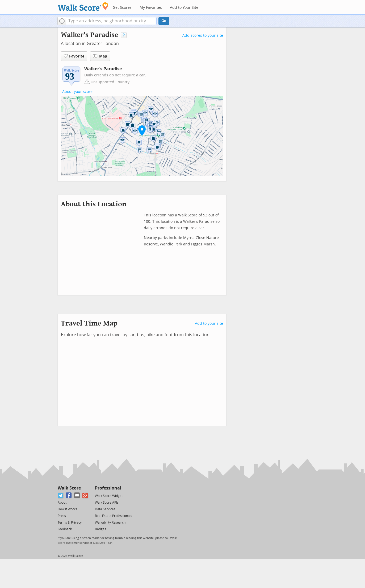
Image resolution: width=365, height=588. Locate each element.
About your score (77, 92)
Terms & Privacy (70, 523)
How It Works (67, 509)
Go (164, 21)
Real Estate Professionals (114, 516)
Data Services (105, 509)
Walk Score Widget (109, 496)
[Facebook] (69, 496)
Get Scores (122, 8)
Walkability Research (110, 523)
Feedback (65, 529)
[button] (62, 21)
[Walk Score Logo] (83, 7)
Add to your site (209, 324)
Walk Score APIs (107, 503)
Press (62, 516)
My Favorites (151, 8)
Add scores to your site (203, 36)
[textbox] (111, 21)
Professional (108, 488)
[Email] (77, 496)
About (62, 503)
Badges (100, 529)
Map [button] (100, 56)
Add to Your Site (184, 8)
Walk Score (69, 488)
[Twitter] (61, 496)
